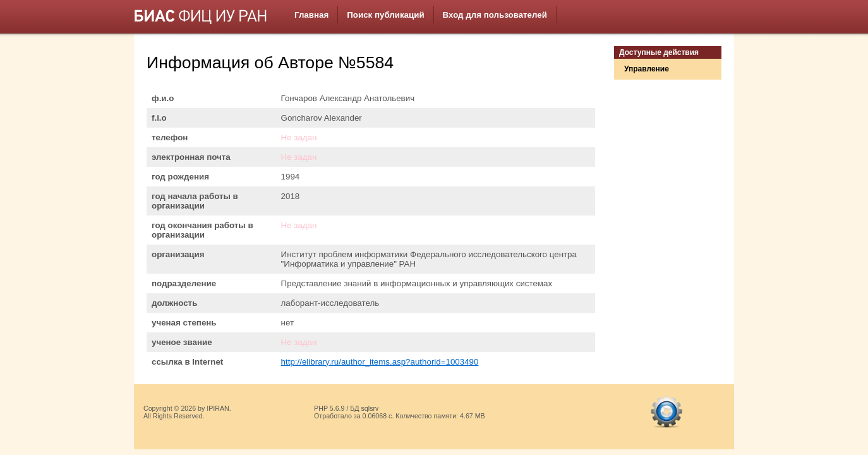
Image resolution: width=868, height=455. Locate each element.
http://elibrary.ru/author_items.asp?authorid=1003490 (380, 362)
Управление (647, 69)
